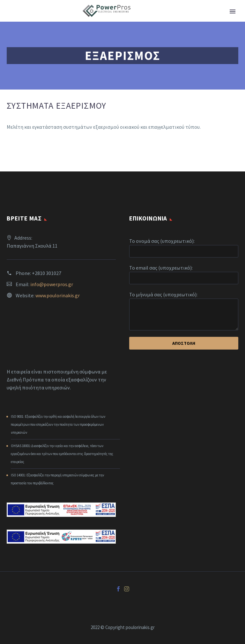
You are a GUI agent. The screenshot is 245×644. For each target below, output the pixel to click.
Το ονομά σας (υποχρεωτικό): (162, 241)
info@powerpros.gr (52, 284)
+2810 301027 (47, 273)
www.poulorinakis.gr (58, 295)
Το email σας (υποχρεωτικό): (161, 268)
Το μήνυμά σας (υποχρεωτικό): (163, 294)
